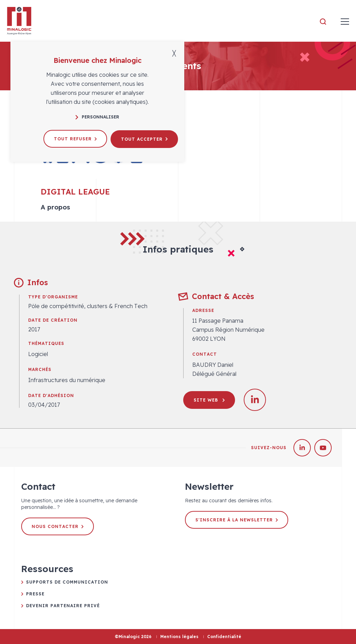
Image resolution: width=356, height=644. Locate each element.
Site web (209, 400)
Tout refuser (75, 139)
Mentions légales (179, 637)
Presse (35, 594)
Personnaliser (97, 117)
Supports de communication (67, 582)
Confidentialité (224, 637)
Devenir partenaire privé (63, 606)
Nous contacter (58, 526)
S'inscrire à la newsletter (237, 520)
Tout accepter (144, 139)
